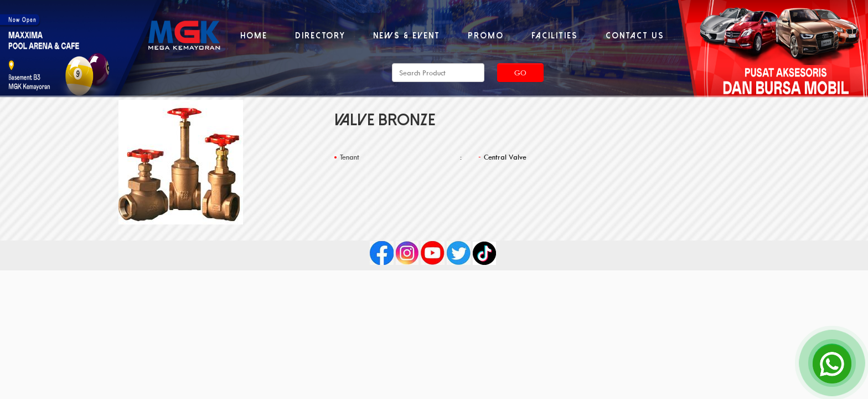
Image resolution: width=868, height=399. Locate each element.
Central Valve (505, 157)
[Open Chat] (832, 363)
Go (520, 73)
